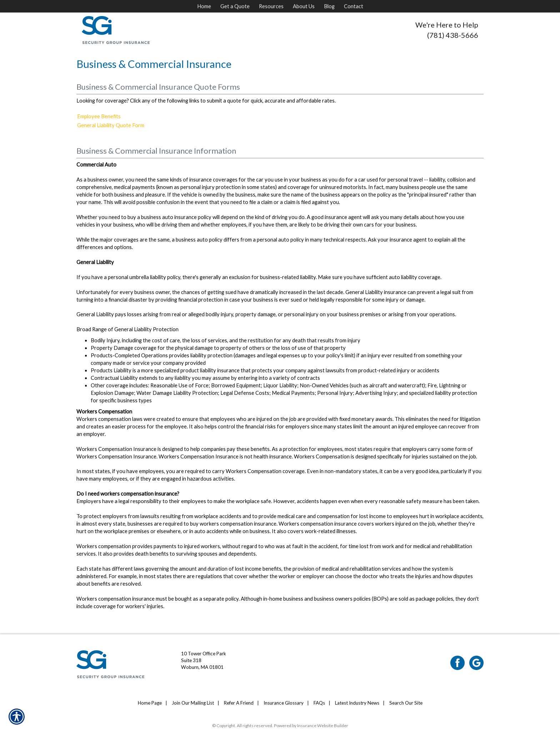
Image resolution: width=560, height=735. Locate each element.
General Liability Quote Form (111, 125)
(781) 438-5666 (453, 35)
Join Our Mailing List (193, 703)
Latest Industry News (357, 703)
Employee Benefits (99, 116)
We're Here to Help (447, 25)
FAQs (319, 703)
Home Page (150, 703)
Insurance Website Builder (323, 726)
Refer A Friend (239, 703)
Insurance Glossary (284, 703)
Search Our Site (406, 703)
